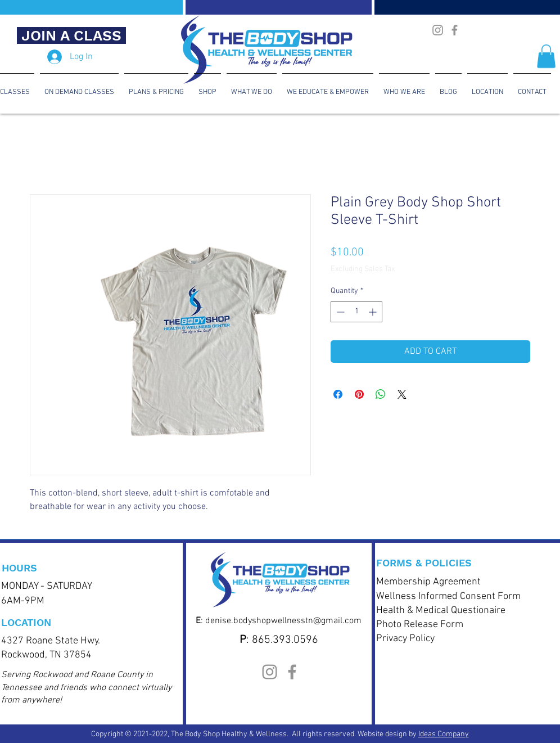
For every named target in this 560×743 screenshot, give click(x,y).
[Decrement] (339, 312)
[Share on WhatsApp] (381, 394)
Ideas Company (444, 734)
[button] (546, 56)
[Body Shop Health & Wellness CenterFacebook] (455, 30)
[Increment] (374, 312)
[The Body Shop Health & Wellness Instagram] (438, 30)
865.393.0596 (285, 640)
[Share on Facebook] (338, 394)
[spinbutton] (356, 312)
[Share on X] (402, 394)
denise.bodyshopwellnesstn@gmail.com (283, 621)
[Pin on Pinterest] (359, 394)
